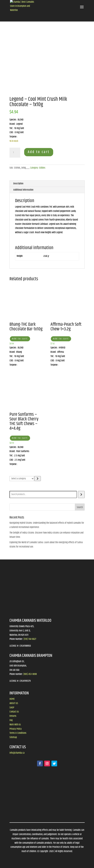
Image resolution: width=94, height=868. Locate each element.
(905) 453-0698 (30, 674)
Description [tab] (18, 184)
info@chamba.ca (17, 753)
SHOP (12, 708)
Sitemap (13, 737)
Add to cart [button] (20, 339)
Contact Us (14, 712)
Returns (13, 716)
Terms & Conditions (18, 733)
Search (13, 488)
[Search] (81, 494)
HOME (12, 699)
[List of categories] (22, 479)
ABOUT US (14, 703)
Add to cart (39, 152)
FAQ (11, 720)
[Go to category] (38, 479)
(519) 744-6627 (30, 639)
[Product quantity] (15, 153)
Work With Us (15, 725)
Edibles (42, 168)
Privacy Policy (16, 729)
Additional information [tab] (23, 190)
